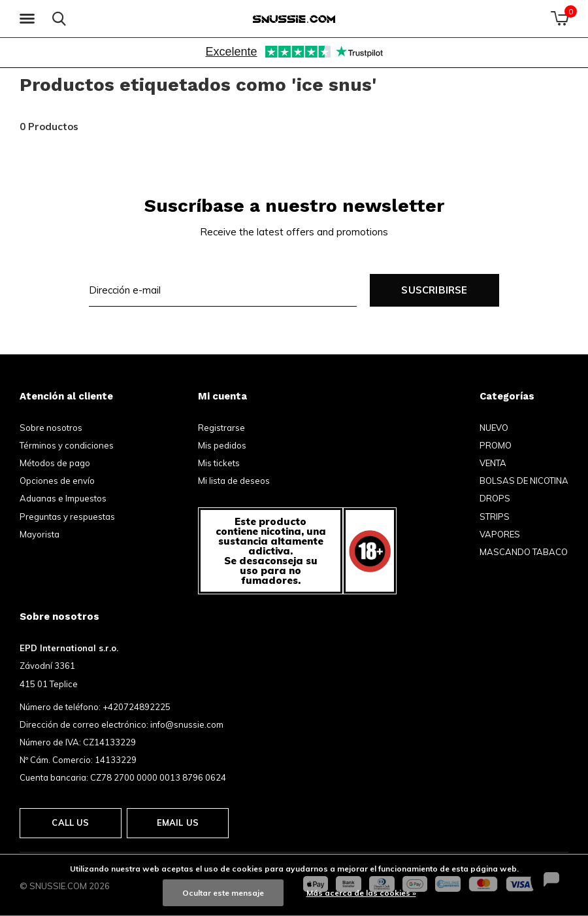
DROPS (495, 498)
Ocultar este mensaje (223, 893)
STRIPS (495, 517)
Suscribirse (434, 290)
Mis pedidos (222, 445)
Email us (178, 823)
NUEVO (494, 428)
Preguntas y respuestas (67, 517)
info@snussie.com (187, 724)
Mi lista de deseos (234, 481)
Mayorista (40, 534)
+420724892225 (137, 707)
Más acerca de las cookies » (361, 893)
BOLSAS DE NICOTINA (524, 481)
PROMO (496, 445)
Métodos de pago (55, 463)
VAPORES (500, 534)
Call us (70, 823)
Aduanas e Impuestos (63, 498)
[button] (29, 19)
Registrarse (221, 428)
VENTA (493, 463)
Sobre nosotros (51, 428)
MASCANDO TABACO (524, 552)
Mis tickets (219, 463)
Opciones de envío (57, 481)
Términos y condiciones (67, 445)
